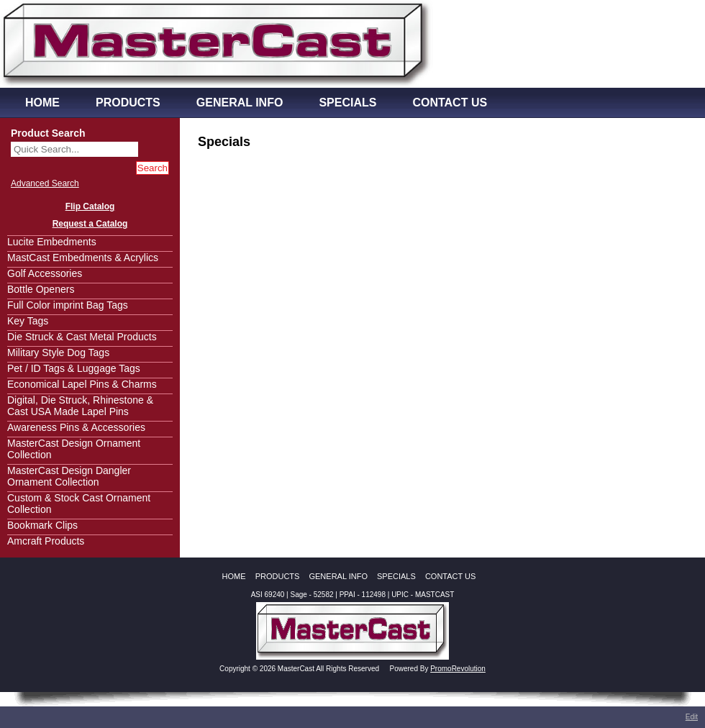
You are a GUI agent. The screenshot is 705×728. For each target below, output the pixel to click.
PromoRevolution (458, 669)
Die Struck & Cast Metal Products (82, 337)
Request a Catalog (90, 224)
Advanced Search (45, 183)
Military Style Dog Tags (58, 352)
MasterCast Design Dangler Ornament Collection (69, 476)
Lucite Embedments (52, 242)
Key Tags (28, 321)
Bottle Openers (41, 289)
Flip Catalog (90, 206)
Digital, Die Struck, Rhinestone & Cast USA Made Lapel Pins (80, 406)
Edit (692, 717)
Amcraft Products (46, 541)
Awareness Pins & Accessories (76, 427)
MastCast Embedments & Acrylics (83, 258)
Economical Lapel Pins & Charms (82, 384)
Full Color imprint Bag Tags (68, 305)
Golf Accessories (45, 273)
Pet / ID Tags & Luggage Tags (74, 368)
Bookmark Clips (42, 525)
